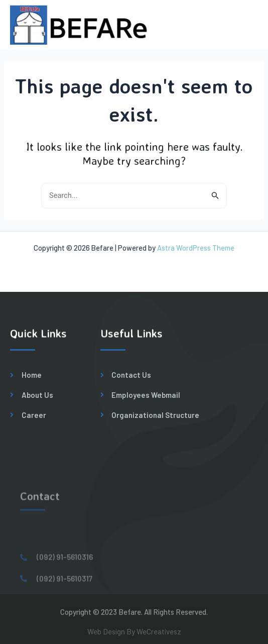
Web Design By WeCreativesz (134, 633)
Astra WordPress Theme (196, 248)
